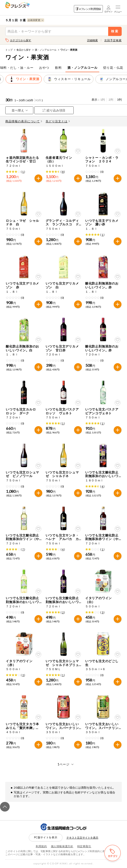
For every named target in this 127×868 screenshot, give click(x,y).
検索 (115, 31)
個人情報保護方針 (62, 846)
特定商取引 (84, 846)
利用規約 (41, 846)
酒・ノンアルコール (46, 50)
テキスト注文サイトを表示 (82, 837)
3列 (119, 100)
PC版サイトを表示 (46, 837)
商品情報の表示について (24, 121)
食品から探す (24, 50)
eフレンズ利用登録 (88, 9)
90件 (38, 100)
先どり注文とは (58, 121)
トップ (9, 50)
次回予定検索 (113, 40)
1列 (102, 100)
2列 (111, 100)
